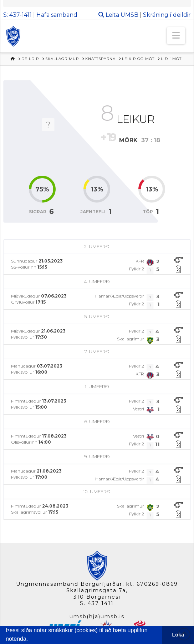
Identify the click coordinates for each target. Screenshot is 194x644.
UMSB (129, 15)
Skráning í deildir (167, 15)
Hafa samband (57, 15)
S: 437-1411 (17, 15)
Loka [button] (178, 635)
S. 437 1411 (97, 603)
